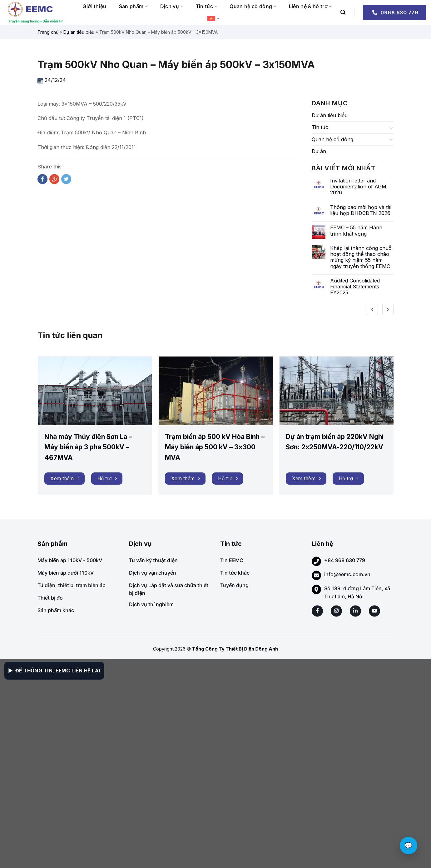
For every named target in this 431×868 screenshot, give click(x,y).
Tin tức (207, 6)
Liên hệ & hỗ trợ (310, 6)
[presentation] (372, 309)
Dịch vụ (172, 6)
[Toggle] (391, 127)
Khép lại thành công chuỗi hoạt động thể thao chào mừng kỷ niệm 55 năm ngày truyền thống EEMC (361, 257)
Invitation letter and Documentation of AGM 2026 (358, 187)
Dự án (319, 151)
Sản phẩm (133, 6)
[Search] (343, 12)
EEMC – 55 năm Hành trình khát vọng (356, 231)
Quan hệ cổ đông (253, 6)
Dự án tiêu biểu (79, 32)
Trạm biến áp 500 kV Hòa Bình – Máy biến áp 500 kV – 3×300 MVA (215, 447)
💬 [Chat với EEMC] (409, 846)
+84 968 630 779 (345, 560)
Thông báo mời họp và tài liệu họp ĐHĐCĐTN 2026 (361, 210)
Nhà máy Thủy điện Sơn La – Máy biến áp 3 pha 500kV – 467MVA (88, 447)
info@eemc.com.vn (347, 574)
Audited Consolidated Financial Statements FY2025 (355, 287)
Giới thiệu (94, 6)
